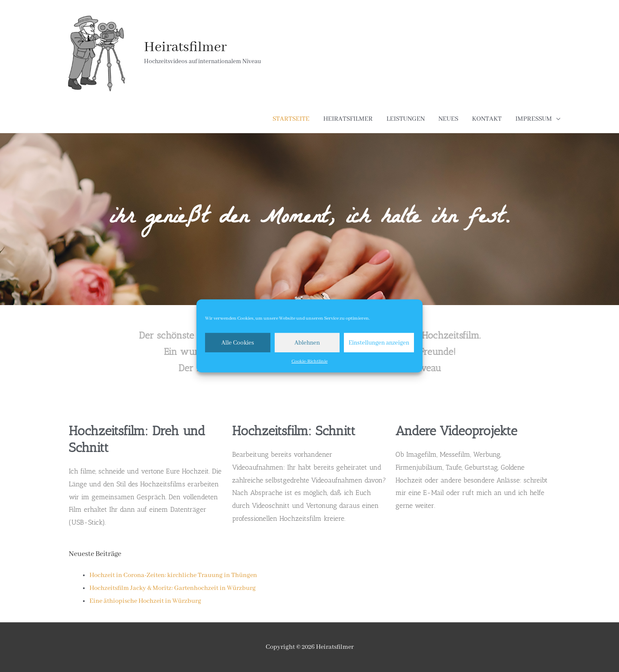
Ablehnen (307, 342)
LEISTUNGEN (406, 119)
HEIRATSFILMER (348, 119)
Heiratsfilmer (185, 47)
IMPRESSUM (534, 119)
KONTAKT (487, 119)
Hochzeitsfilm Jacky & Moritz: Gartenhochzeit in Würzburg (173, 588)
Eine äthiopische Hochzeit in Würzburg (145, 601)
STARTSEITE (291, 119)
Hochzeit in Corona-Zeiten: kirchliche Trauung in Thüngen (173, 575)
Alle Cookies (238, 342)
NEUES (448, 119)
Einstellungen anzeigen (379, 342)
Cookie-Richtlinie (309, 361)
